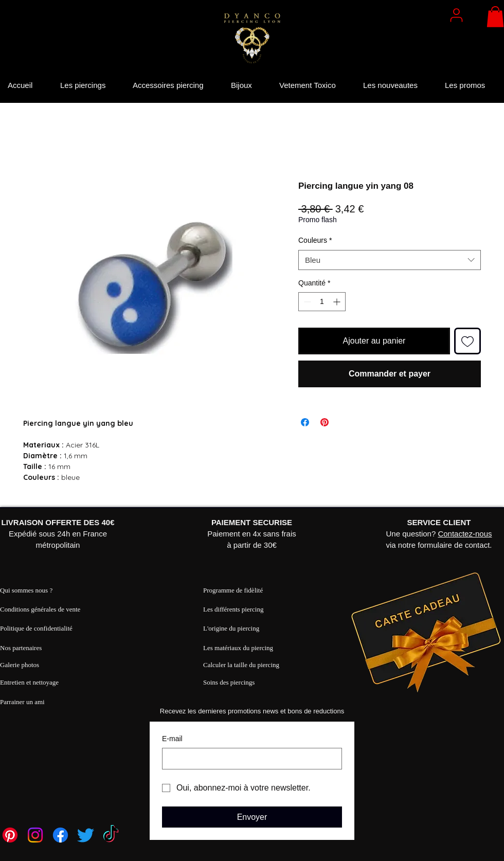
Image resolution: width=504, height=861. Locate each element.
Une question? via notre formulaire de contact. (439, 534)
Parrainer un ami (22, 702)
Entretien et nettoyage (29, 682)
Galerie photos (20, 665)
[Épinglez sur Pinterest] (325, 422)
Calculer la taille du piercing (241, 665)
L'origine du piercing (231, 628)
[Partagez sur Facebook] (305, 422)
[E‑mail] (249, 759)
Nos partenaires (21, 648)
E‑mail (172, 739)
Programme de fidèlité (233, 590)
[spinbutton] (322, 302)
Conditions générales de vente (40, 609)
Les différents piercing (233, 609)
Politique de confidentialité (36, 628)
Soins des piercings (229, 682)
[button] (495, 17)
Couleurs (315, 240)
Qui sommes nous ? (26, 590)
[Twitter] (86, 835)
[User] (456, 15)
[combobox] (390, 260)
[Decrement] (306, 302)
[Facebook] (60, 835)
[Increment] (338, 302)
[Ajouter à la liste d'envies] (467, 341)
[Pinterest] (10, 835)
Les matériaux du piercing (238, 648)
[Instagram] (35, 835)
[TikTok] (111, 835)
